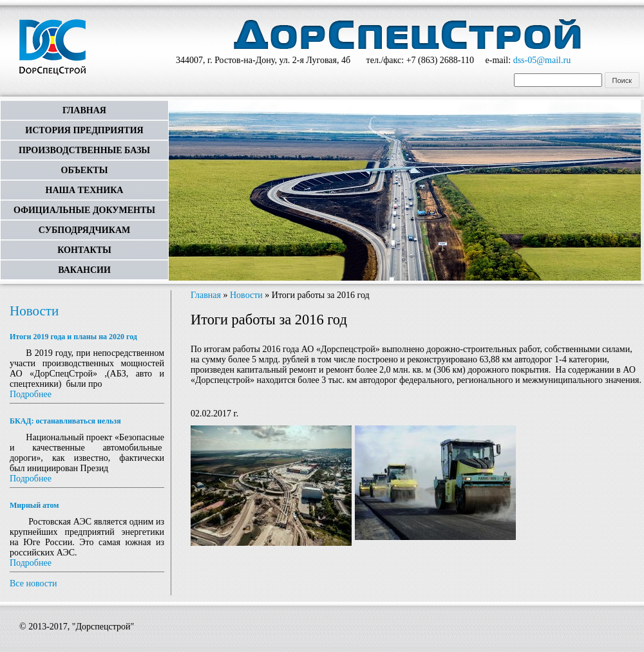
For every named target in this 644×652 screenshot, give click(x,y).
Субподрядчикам (84, 230)
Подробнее (31, 394)
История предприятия (84, 130)
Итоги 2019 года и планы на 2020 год (73, 337)
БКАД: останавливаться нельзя (65, 421)
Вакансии (84, 270)
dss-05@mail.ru (542, 60)
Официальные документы (84, 210)
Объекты (85, 170)
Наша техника (85, 190)
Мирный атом (34, 505)
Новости (34, 311)
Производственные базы (84, 150)
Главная (84, 110)
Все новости (33, 583)
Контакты (84, 250)
